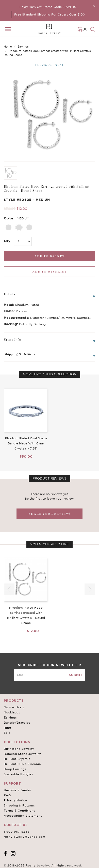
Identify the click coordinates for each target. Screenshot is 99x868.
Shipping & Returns (19, 805)
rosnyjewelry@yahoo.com (24, 837)
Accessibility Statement (23, 816)
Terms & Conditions (19, 811)
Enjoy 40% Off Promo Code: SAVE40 (48, 7)
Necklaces (12, 712)
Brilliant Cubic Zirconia (22, 764)
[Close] (94, 6)
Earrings (23, 47)
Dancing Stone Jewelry (22, 754)
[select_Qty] (23, 241)
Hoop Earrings (15, 769)
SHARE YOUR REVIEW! (50, 514)
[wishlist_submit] (49, 272)
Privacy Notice (15, 800)
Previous (44, 65)
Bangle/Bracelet (17, 723)
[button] (90, 589)
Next (59, 65)
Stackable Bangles (18, 774)
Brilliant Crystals (17, 759)
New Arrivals (14, 707)
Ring (7, 728)
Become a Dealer (18, 790)
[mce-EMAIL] (49, 675)
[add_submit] (49, 256)
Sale (7, 733)
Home (8, 47)
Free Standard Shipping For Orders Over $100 (50, 14)
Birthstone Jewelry (19, 749)
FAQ (7, 795)
